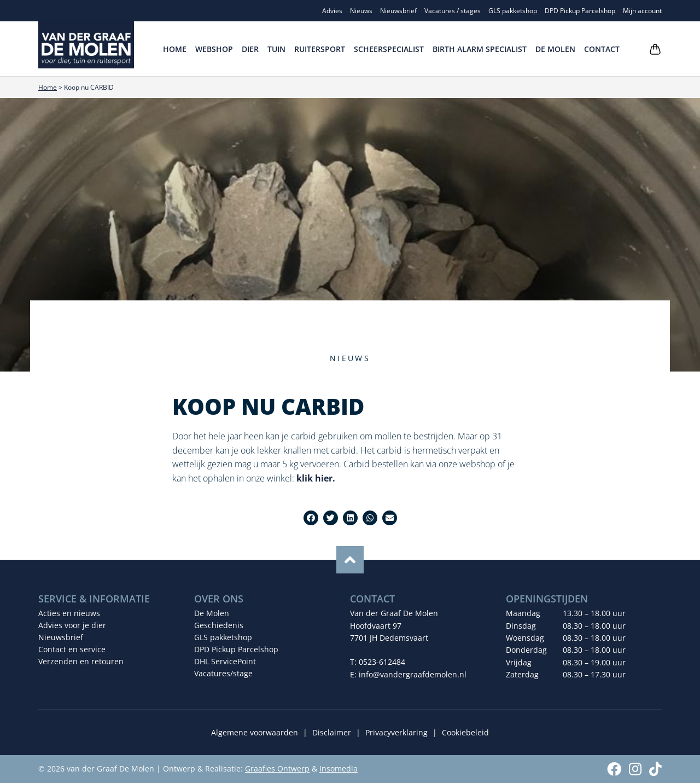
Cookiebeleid (465, 732)
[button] (311, 518)
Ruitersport (320, 49)
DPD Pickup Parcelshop (580, 11)
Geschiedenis (219, 625)
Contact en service (72, 649)
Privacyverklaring (396, 732)
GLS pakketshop (513, 11)
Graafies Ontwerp (277, 768)
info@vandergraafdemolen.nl (413, 674)
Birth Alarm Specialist (480, 49)
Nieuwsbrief (398, 11)
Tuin (276, 49)
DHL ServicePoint (225, 661)
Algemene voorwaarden (255, 732)
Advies (332, 11)
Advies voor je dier (72, 625)
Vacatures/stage (223, 673)
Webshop (214, 49)
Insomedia (339, 768)
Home (175, 49)
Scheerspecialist (389, 49)
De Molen (555, 49)
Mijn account (642, 11)
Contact (602, 49)
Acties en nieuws (69, 613)
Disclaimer (332, 732)
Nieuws (361, 11)
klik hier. (316, 478)
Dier (250, 49)
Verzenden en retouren (81, 661)
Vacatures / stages (453, 11)
